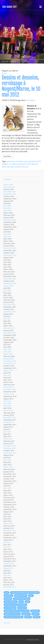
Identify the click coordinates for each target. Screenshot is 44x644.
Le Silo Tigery (10, 608)
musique (19, 161)
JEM (27, 602)
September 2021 (10, 312)
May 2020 (7, 349)
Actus (12, 61)
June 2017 (7, 432)
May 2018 (7, 406)
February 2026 (9, 187)
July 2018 (7, 401)
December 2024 (10, 220)
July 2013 (7, 542)
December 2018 (10, 389)
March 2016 (8, 467)
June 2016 (7, 460)
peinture (11, 161)
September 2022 (10, 283)
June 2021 (7, 319)
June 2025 (7, 206)
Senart (28, 617)
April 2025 (8, 210)
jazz (26, 161)
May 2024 (7, 236)
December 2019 (10, 361)
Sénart (36, 617)
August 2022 (8, 286)
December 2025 (10, 192)
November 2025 (10, 194)
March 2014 (8, 523)
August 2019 (8, 370)
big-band (32, 161)
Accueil (5, 61)
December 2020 (10, 333)
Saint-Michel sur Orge (14, 617)
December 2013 (10, 531)
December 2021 (10, 305)
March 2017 (8, 439)
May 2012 (7, 575)
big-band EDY (25, 164)
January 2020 (9, 359)
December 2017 (10, 418)
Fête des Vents (11, 602)
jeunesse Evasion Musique (15, 605)
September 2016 (10, 453)
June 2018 (7, 403)
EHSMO (8, 599)
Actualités (31, 100)
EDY (39, 161)
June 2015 (7, 488)
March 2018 (8, 410)
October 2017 (9, 422)
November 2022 (10, 279)
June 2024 (7, 234)
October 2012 (9, 563)
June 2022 (7, 290)
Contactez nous (33, 639)
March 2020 (8, 354)
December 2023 (10, 248)
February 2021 (9, 328)
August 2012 (8, 568)
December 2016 (10, 446)
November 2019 (10, 363)
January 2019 (9, 387)
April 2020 (8, 352)
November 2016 (10, 448)
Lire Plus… (8, 156)
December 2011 (10, 587)
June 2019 (7, 375)
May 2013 (7, 547)
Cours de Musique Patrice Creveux (25, 593)
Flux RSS (7, 623)
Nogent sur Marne (10, 164)
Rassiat (25, 167)
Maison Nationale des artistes (20, 165)
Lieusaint (22, 608)
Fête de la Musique (22, 599)
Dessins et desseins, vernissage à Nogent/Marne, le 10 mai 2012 (21, 86)
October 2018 (9, 394)
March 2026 (8, 185)
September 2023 (10, 255)
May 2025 (7, 208)
